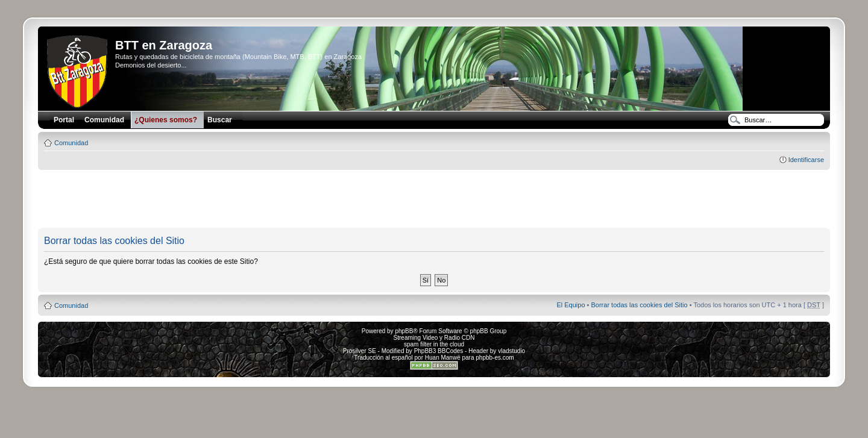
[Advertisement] (434, 199)
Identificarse (806, 160)
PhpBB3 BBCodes (439, 351)
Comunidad (71, 143)
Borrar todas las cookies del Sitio (639, 305)
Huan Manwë (443, 358)
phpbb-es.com (495, 358)
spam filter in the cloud (434, 344)
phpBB (404, 331)
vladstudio (511, 351)
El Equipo (571, 305)
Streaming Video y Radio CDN (434, 338)
